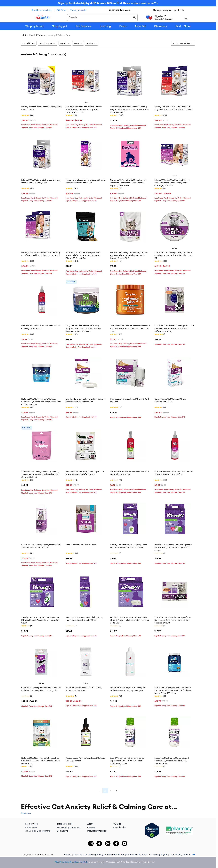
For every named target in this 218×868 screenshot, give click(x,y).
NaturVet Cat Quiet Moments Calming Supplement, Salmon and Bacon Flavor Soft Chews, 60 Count (41, 402)
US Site (117, 824)
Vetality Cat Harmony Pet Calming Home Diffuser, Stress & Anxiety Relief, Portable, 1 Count (40, 620)
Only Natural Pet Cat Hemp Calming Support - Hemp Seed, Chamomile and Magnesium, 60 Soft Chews (83, 328)
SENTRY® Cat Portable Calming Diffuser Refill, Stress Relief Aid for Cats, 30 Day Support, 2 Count (173, 620)
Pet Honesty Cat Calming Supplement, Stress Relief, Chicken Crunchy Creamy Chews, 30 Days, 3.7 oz (83, 255)
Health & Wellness (37, 35)
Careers (91, 827)
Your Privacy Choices (182, 855)
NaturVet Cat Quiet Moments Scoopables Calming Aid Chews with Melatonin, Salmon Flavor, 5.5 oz (41, 761)
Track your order (78, 10)
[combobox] (102, 17)
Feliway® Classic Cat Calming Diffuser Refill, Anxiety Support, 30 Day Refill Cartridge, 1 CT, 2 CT (172, 183)
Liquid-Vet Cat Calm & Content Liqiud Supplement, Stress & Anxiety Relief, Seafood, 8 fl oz (172, 761)
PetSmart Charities (97, 831)
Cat (24, 35)
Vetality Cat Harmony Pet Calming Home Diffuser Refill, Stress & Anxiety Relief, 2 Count (173, 547)
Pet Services (32, 824)
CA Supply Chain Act (137, 855)
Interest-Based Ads (115, 855)
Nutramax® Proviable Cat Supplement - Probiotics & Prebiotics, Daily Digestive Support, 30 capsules (128, 183)
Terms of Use (80, 855)
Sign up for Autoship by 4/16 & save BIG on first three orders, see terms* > (108, 3)
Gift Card (61, 10)
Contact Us (62, 831)
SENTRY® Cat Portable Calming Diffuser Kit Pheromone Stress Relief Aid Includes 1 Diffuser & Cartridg (174, 328)
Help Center (31, 827)
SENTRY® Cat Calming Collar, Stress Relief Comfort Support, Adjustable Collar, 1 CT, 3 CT (174, 255)
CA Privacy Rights (158, 855)
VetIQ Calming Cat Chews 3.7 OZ (81, 545)
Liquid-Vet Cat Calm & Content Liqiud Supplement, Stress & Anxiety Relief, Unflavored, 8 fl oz (127, 761)
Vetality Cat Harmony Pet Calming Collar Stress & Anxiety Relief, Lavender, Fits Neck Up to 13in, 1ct (129, 620)
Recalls (68, 855)
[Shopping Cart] (190, 19)
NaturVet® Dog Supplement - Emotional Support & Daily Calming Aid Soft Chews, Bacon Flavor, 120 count (173, 690)
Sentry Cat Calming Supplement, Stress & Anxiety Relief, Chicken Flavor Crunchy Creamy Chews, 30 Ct (129, 255)
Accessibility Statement (69, 827)
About (90, 824)
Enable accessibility (42, 10)
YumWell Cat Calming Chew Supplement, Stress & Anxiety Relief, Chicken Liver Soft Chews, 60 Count (40, 474)
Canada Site (120, 827)
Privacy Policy (96, 855)
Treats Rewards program (37, 831)
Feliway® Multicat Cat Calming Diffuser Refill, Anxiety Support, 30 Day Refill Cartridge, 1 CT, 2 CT (84, 109)
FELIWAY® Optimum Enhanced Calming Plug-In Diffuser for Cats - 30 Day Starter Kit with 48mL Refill (130, 109)
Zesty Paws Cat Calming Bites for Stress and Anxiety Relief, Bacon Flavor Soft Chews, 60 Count (130, 328)
